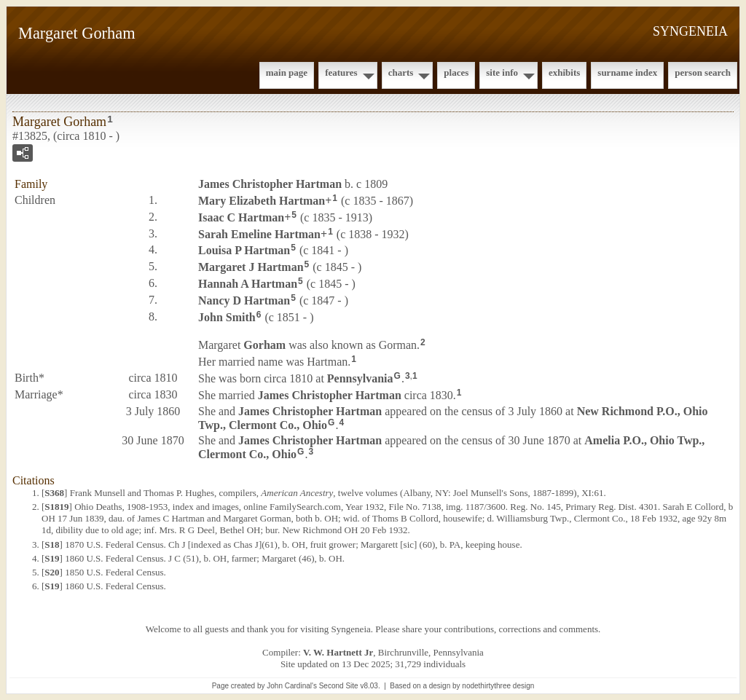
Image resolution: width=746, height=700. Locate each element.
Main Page (287, 72)
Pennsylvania (360, 378)
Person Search (703, 72)
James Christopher (270, 184)
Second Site (339, 686)
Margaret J (251, 267)
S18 (52, 544)
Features (341, 72)
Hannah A (248, 284)
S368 (54, 493)
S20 (52, 572)
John (227, 316)
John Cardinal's (292, 686)
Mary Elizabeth (262, 201)
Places (456, 72)
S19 (52, 558)
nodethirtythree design (498, 686)
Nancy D (244, 300)
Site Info (502, 72)
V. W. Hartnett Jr (338, 652)
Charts (401, 72)
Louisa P (244, 250)
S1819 (56, 507)
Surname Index (627, 72)
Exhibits (564, 72)
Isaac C (241, 217)
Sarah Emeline (259, 233)
